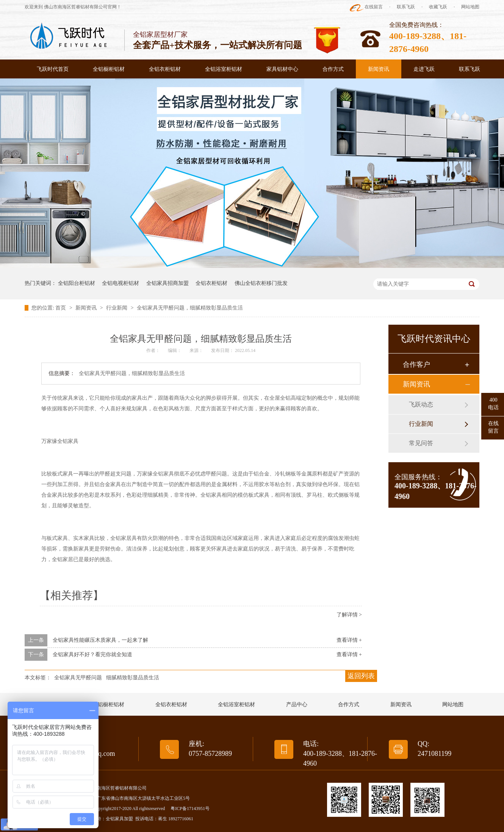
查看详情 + (349, 640)
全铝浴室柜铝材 (224, 69)
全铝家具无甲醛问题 (78, 678)
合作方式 (333, 69)
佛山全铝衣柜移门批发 (261, 283)
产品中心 (297, 705)
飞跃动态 (421, 404)
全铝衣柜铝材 (165, 69)
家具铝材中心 (282, 69)
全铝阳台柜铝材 (77, 283)
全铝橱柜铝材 (109, 69)
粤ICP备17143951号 (190, 809)
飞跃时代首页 (53, 69)
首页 (61, 308)
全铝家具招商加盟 (167, 283)
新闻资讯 (379, 69)
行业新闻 (117, 308)
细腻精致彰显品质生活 (133, 678)
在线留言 (374, 7)
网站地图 (470, 7)
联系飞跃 (406, 7)
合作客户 (416, 364)
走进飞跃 (424, 69)
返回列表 (361, 676)
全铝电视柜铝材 (121, 283)
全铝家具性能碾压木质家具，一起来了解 (100, 640)
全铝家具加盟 (119, 819)
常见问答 (421, 443)
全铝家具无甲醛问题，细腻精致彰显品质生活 (190, 308)
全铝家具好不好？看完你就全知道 (92, 654)
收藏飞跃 (438, 7)
